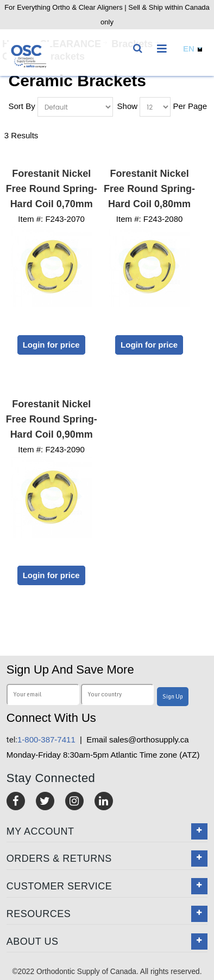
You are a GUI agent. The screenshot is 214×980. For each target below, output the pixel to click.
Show (128, 106)
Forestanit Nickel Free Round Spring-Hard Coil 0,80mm (149, 189)
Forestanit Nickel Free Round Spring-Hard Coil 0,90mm (52, 419)
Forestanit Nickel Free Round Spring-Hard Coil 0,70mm (52, 189)
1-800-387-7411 (41, 739)
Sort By (22, 106)
